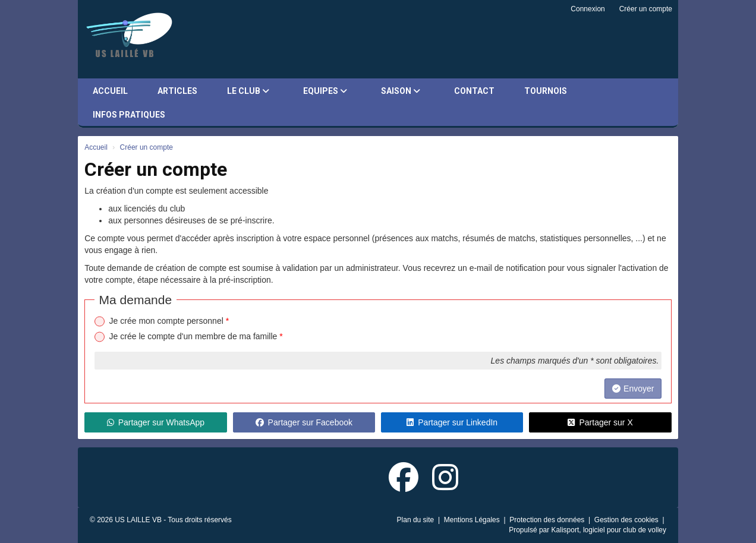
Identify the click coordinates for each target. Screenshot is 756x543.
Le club (248, 91)
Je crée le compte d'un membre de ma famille (196, 336)
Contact (474, 91)
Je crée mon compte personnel (169, 321)
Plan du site (417, 520)
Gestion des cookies (627, 520)
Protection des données (548, 520)
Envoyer (633, 389)
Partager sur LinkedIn (452, 422)
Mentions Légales (473, 520)
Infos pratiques (129, 115)
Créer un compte (646, 9)
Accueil (110, 91)
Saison (401, 91)
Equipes (325, 91)
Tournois (546, 91)
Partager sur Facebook (304, 422)
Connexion (588, 9)
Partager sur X (600, 422)
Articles (177, 91)
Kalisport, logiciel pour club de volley (609, 530)
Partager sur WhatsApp (156, 422)
